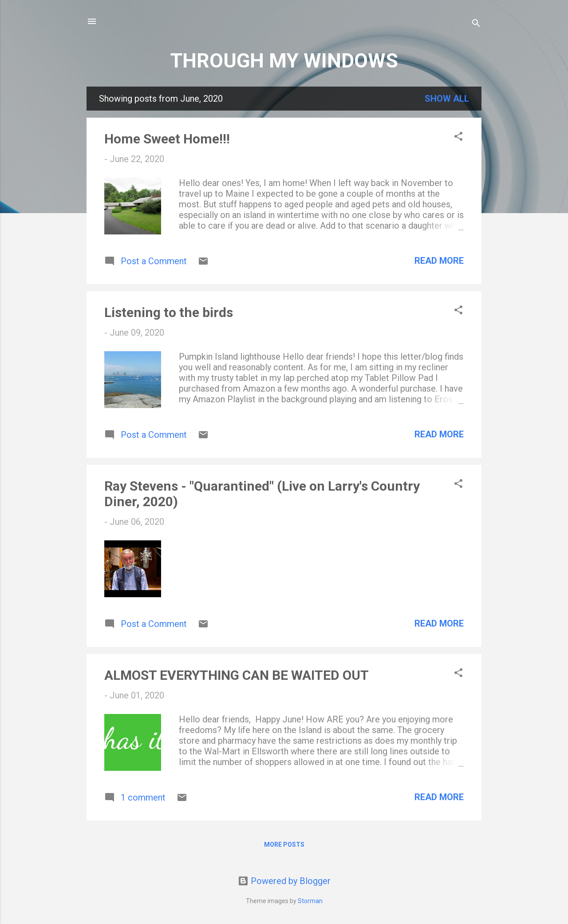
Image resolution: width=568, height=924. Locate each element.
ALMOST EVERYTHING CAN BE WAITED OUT (237, 675)
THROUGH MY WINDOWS (284, 61)
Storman (310, 901)
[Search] (476, 24)
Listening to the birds (169, 312)
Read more (439, 261)
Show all (447, 99)
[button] (458, 137)
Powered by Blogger (284, 881)
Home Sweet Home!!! (167, 139)
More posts (284, 845)
